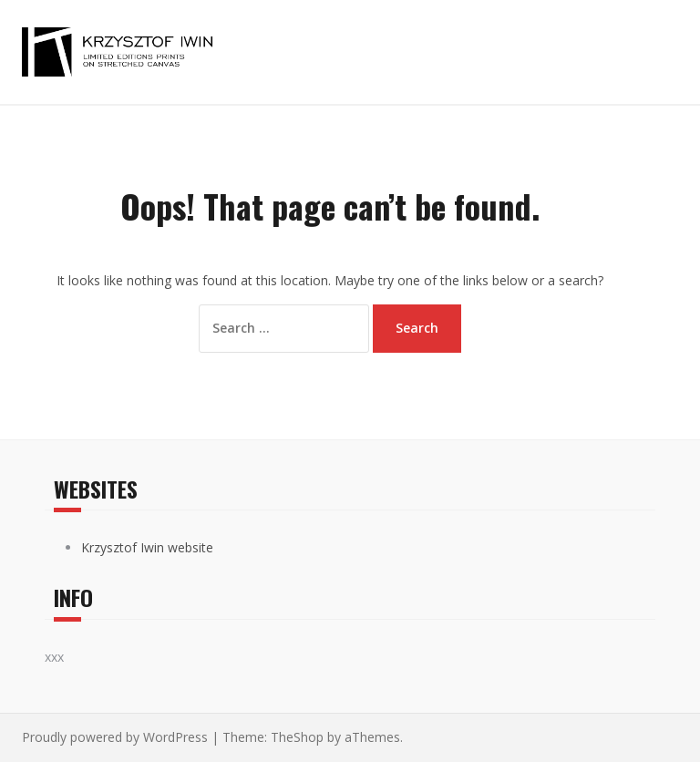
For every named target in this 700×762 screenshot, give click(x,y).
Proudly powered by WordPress (115, 737)
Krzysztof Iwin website (147, 547)
